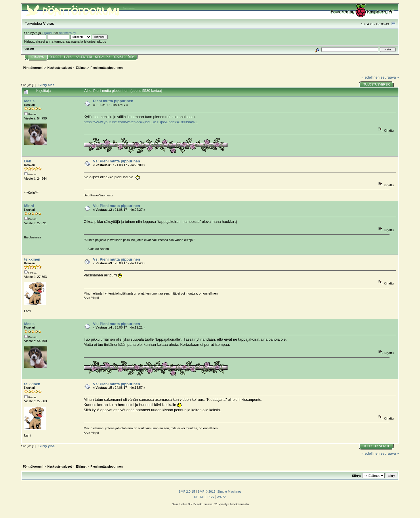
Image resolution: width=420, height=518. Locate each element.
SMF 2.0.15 (187, 492)
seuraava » (390, 77)
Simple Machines (229, 492)
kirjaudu (48, 33)
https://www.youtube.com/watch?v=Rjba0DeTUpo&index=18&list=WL (141, 122)
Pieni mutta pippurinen (113, 101)
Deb (28, 161)
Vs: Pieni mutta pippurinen (117, 161)
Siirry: (357, 476)
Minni (29, 206)
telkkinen (32, 259)
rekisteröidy (67, 33)
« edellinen (371, 77)
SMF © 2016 (207, 492)
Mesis (29, 101)
